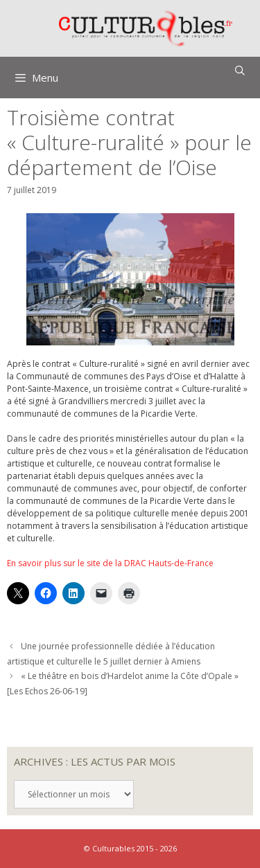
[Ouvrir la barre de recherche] (240, 71)
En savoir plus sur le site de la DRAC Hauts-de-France (110, 563)
